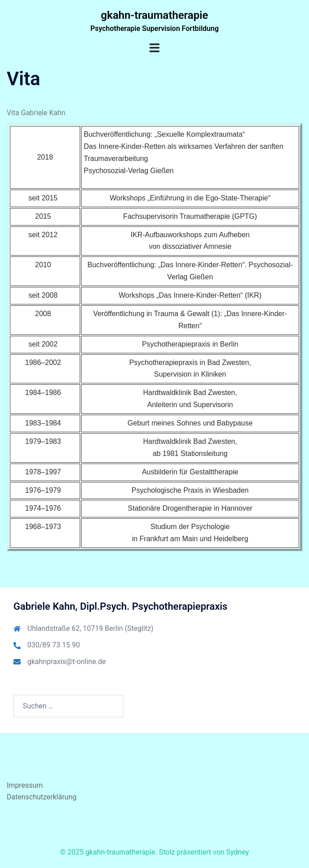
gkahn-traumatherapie (154, 15)
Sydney (238, 852)
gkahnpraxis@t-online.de (67, 662)
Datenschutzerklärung (42, 797)
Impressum (25, 785)
